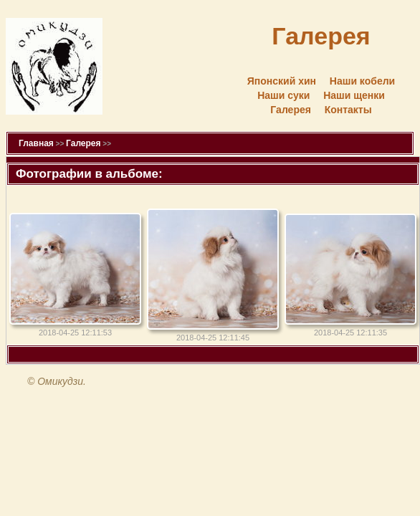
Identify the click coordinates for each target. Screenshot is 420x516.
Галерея (291, 110)
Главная (36, 143)
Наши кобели (362, 81)
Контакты (348, 110)
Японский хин (282, 81)
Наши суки (283, 95)
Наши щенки (354, 95)
